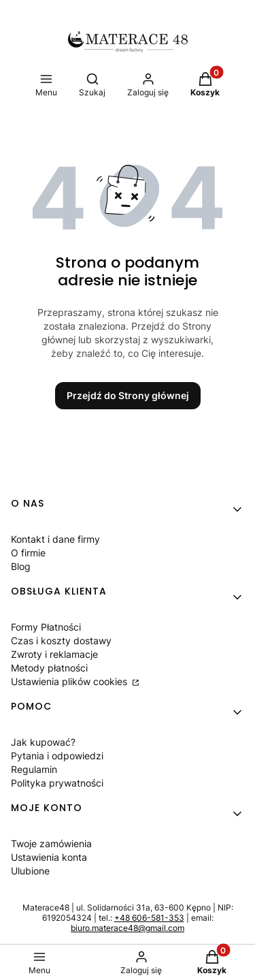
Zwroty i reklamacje (54, 654)
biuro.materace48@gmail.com (128, 928)
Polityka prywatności (57, 783)
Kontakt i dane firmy (55, 539)
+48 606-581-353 (149, 918)
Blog (21, 566)
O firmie (28, 553)
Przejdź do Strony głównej (128, 395)
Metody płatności (49, 668)
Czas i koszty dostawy (61, 641)
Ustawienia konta (49, 857)
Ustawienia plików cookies (70, 681)
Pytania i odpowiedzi (57, 756)
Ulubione (30, 871)
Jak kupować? (43, 742)
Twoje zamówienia (51, 843)
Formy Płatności (46, 627)
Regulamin (34, 769)
